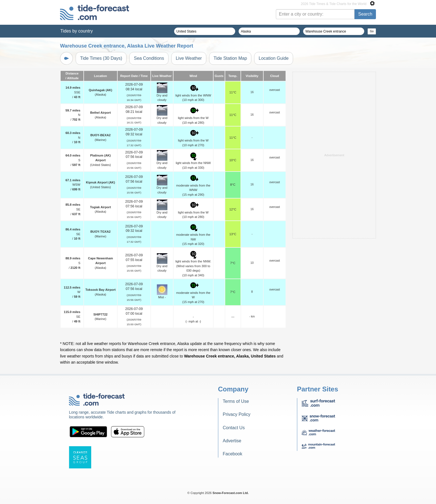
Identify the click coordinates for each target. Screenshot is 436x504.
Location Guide (274, 58)
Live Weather (189, 58)
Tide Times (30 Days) (101, 58)
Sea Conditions (149, 58)
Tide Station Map (230, 58)
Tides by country (77, 31)
